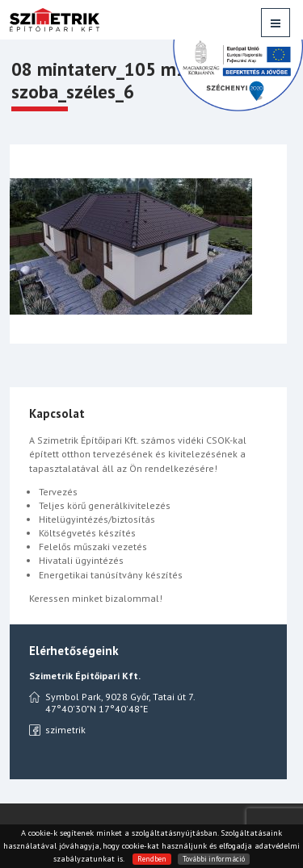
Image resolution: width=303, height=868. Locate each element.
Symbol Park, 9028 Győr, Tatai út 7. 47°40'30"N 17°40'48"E (112, 703)
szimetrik (57, 730)
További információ (214, 859)
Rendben (152, 859)
